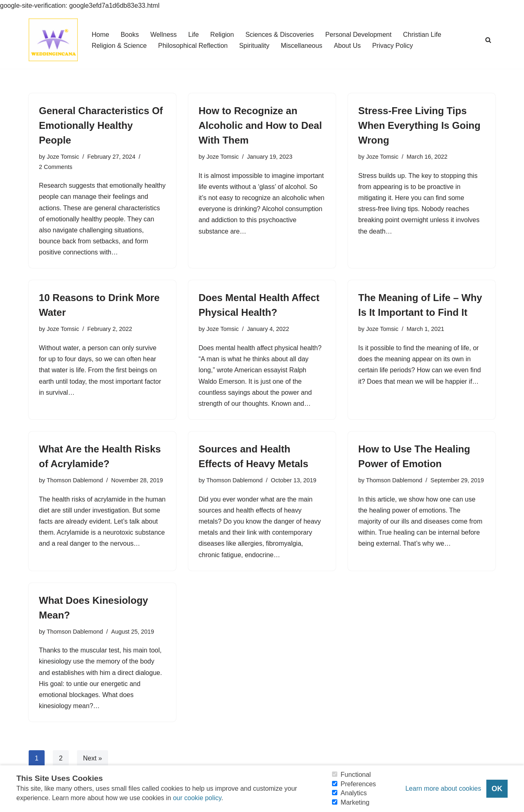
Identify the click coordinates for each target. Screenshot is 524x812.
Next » (93, 758)
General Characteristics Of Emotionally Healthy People (101, 125)
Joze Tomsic (63, 157)
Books (130, 35)
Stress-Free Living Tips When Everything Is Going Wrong (419, 125)
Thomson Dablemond (75, 480)
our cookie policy (197, 798)
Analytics (354, 793)
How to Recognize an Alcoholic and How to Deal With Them (260, 125)
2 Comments (56, 167)
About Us (347, 46)
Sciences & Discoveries (279, 35)
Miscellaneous (302, 46)
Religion (222, 35)
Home (101, 35)
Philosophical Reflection (193, 46)
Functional (356, 775)
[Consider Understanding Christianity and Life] (53, 40)
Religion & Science (119, 46)
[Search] (488, 40)
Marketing (355, 802)
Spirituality (254, 46)
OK (497, 789)
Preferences (358, 784)
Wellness (164, 35)
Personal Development (359, 35)
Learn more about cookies (443, 788)
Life (194, 35)
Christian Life (422, 35)
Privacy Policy (393, 46)
